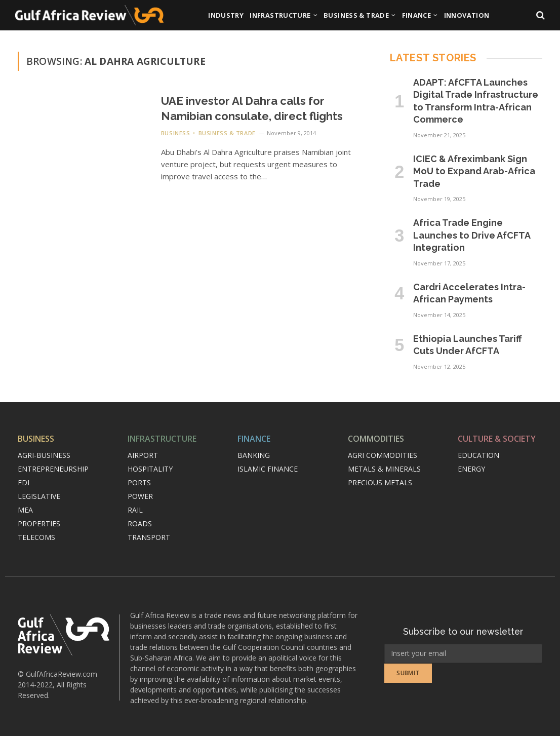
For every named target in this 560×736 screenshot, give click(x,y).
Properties (39, 524)
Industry (226, 15)
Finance (417, 15)
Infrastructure (280, 15)
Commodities (376, 439)
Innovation (467, 15)
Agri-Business (44, 455)
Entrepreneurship (53, 469)
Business (175, 133)
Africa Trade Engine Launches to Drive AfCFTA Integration (472, 235)
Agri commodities (383, 455)
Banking (254, 455)
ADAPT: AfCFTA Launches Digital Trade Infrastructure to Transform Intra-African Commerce (476, 101)
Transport (149, 537)
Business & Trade (356, 15)
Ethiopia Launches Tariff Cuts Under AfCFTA (468, 345)
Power (140, 496)
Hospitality (150, 469)
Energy (471, 469)
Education (478, 455)
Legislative (39, 496)
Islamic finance (268, 469)
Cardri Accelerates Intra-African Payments (469, 293)
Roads (140, 524)
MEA (25, 510)
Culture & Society (497, 439)
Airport (143, 455)
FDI (24, 482)
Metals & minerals (384, 469)
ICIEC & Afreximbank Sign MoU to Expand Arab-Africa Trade (474, 171)
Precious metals (380, 482)
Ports (139, 482)
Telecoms (36, 537)
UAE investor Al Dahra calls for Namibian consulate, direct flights (252, 108)
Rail (135, 510)
